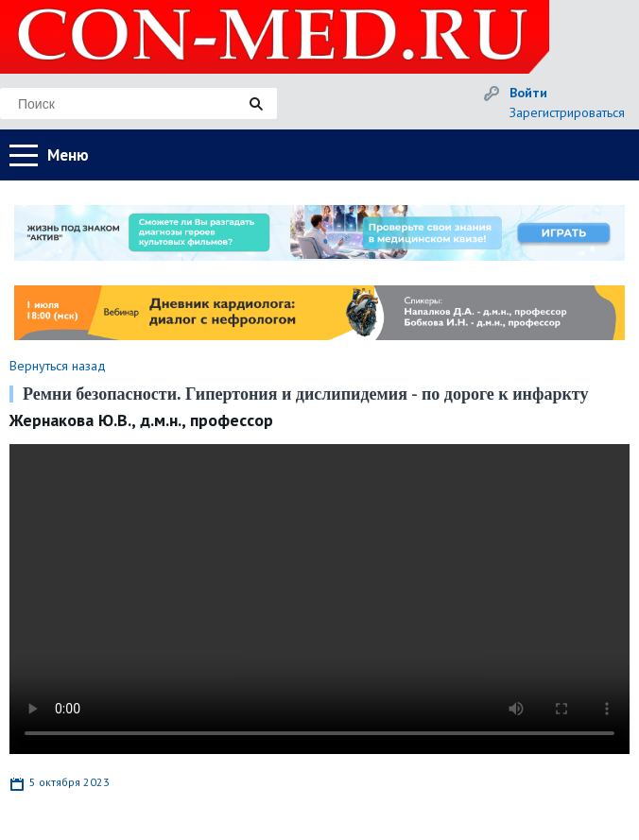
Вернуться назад (58, 366)
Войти (528, 93)
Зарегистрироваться (567, 112)
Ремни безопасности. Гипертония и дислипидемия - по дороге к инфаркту (305, 394)
